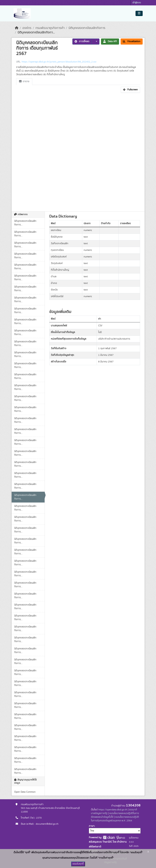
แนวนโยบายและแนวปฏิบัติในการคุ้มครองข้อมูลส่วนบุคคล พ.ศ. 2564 (115, 819)
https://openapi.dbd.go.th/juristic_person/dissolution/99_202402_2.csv (59, 62)
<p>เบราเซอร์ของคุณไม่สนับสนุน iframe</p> (78, 151)
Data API (110, 41)
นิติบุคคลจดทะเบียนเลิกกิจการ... (25, 223)
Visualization (132, 41)
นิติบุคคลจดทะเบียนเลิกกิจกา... (36, 33)
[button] (95, 42)
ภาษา (92, 826)
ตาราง (24, 81)
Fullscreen (130, 90)
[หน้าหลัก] (17, 28)
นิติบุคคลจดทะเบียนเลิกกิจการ (87, 28)
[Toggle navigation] (139, 13)
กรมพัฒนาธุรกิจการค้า (50, 28)
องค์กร (27, 28)
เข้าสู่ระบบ (137, 3)
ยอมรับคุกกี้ (78, 864)
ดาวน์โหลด (82, 41)
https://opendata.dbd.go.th (113, 810)
